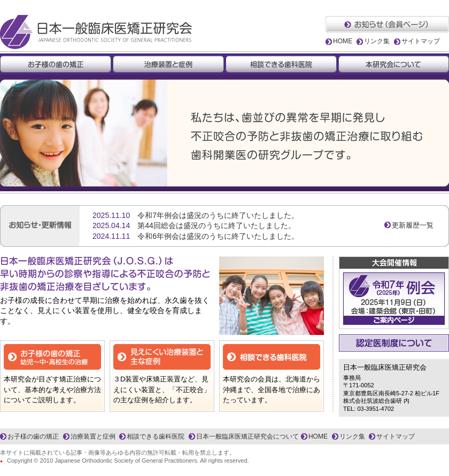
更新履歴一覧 (413, 225)
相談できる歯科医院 (156, 436)
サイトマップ (421, 41)
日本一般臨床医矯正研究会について (247, 436)
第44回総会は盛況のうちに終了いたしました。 (216, 225)
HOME (343, 41)
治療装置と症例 (93, 436)
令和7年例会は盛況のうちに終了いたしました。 (218, 215)
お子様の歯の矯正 (33, 436)
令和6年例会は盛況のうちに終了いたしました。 (218, 236)
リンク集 (377, 41)
